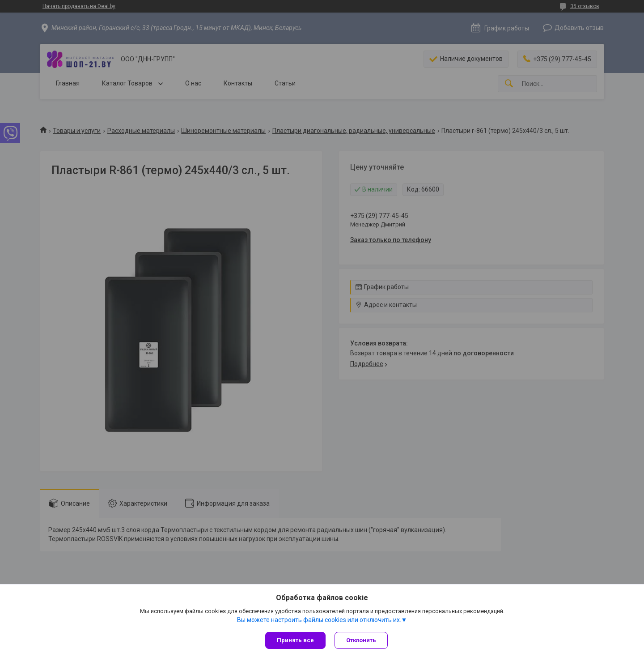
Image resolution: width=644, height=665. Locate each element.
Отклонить (361, 640)
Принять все (295, 640)
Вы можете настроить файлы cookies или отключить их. (319, 620)
